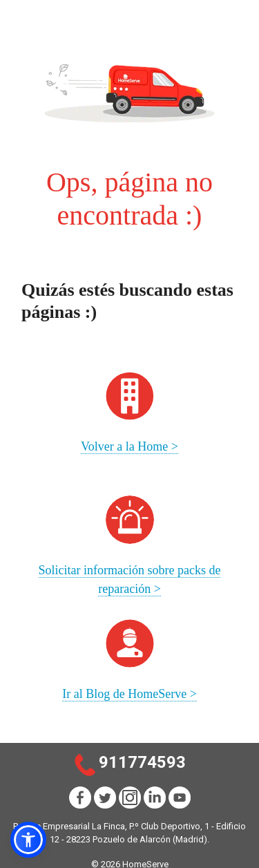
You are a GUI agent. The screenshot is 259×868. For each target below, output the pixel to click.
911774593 (142, 762)
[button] (28, 840)
